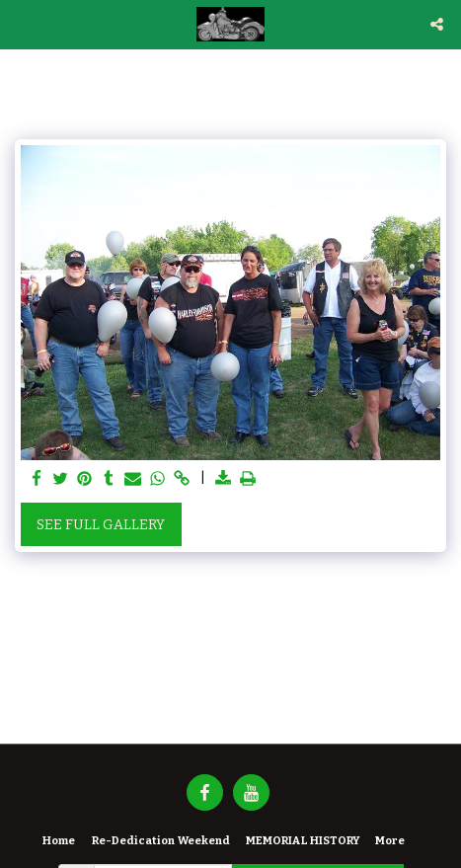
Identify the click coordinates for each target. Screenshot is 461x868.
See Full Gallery (101, 525)
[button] (22, 24)
